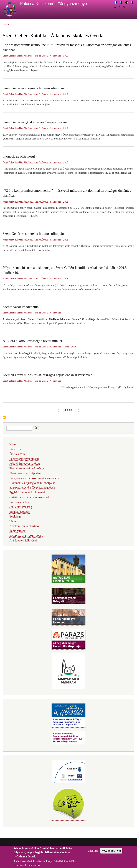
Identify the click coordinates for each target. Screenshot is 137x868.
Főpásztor (15, 449)
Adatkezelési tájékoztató (24, 526)
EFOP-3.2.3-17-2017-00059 (26, 536)
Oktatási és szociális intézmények (30, 497)
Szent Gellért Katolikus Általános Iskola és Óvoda (25, 56)
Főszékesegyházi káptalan (25, 473)
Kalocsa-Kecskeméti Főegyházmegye (54, 4)
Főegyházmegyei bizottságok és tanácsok (34, 478)
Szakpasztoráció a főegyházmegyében (32, 488)
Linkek (14, 521)
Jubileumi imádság (21, 507)
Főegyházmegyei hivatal (24, 459)
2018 (66, 279)
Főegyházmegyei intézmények (28, 468)
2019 (66, 56)
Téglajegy (15, 517)
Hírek (13, 444)
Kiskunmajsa (56, 56)
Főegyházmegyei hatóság (25, 464)
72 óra (66, 347)
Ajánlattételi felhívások (23, 540)
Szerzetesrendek (19, 502)
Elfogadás (93, 853)
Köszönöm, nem (111, 853)
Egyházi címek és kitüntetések (28, 492)
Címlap (6, 25)
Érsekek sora (17, 454)
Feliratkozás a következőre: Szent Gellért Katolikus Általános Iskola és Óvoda (4, 418)
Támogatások (17, 531)
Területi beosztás (20, 512)
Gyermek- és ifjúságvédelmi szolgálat (32, 483)
